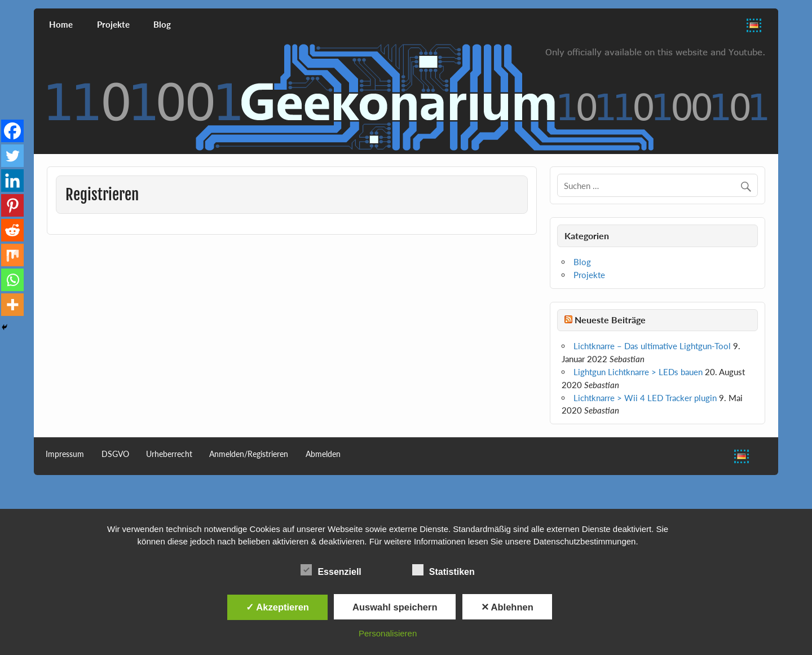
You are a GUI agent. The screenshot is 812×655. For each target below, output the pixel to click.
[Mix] (12, 255)
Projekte (113, 24)
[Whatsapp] (12, 280)
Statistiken (443, 570)
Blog (162, 24)
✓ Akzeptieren (277, 607)
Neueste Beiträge (610, 320)
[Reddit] (12, 230)
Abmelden (323, 454)
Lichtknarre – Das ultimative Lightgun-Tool (652, 346)
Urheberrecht (169, 454)
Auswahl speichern (395, 607)
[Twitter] (12, 156)
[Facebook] (12, 131)
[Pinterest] (12, 205)
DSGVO (115, 454)
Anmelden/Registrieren (249, 454)
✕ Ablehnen (507, 607)
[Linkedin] (12, 181)
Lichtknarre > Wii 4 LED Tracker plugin (645, 398)
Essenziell (331, 570)
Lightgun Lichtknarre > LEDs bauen (638, 372)
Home (61, 24)
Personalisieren (388, 633)
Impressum (65, 454)
